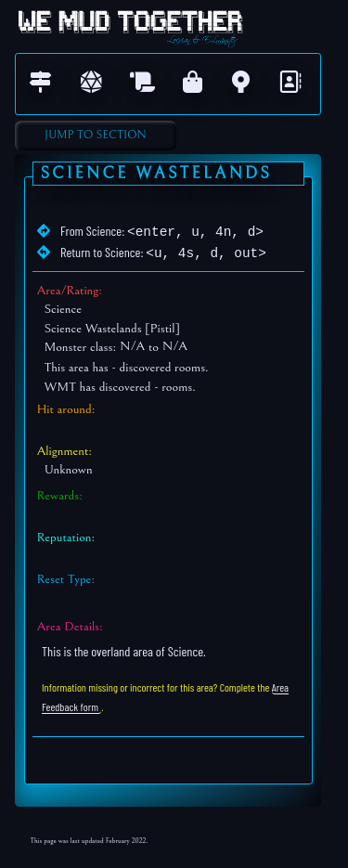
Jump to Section (96, 135)
